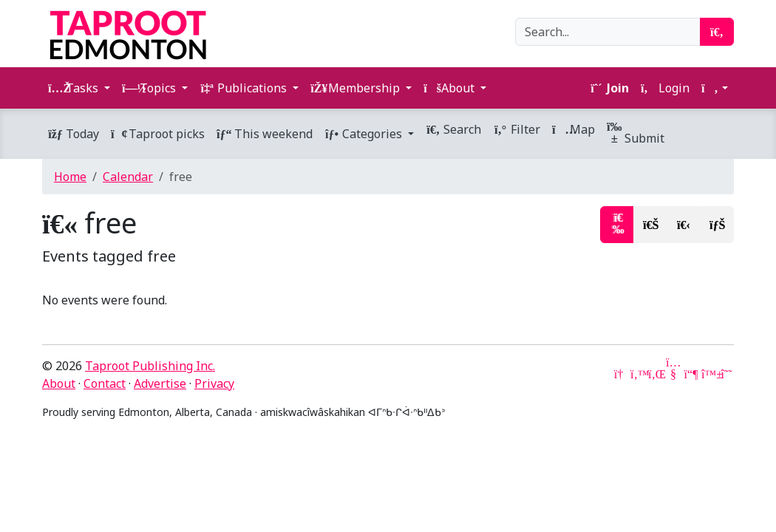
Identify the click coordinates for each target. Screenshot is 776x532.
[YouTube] (673, 374)
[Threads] (726, 374)
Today (74, 134)
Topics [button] (150, 88)
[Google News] (620, 374)
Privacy (214, 383)
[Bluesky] (709, 374)
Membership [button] (357, 88)
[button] (715, 88)
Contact (105, 383)
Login (665, 88)
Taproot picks (158, 134)
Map (574, 129)
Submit (636, 133)
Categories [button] (365, 134)
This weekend (265, 134)
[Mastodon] (691, 374)
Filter (517, 129)
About (59, 383)
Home (70, 177)
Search (453, 129)
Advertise (160, 383)
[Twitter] (638, 374)
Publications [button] (245, 88)
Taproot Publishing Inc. (150, 366)
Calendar (128, 177)
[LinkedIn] (656, 374)
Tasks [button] (75, 88)
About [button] (450, 88)
